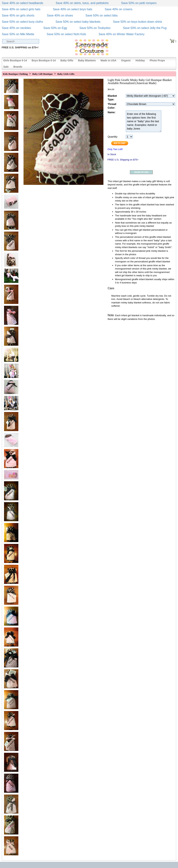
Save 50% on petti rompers (139, 3)
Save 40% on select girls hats (21, 9)
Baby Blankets (87, 60)
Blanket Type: (112, 98)
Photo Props (157, 60)
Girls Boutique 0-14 (15, 60)
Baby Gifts (67, 60)
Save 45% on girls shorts (18, 15)
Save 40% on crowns (118, 9)
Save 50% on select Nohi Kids (66, 34)
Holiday (140, 60)
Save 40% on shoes (60, 15)
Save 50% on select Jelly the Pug (145, 28)
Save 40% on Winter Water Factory (121, 34)
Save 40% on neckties (16, 28)
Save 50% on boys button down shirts (138, 22)
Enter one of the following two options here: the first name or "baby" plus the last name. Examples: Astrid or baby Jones (144, 121)
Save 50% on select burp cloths (22, 22)
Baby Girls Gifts (66, 74)
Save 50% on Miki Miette (18, 34)
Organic (126, 60)
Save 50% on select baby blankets (78, 22)
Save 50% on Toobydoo (95, 28)
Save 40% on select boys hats (73, 9)
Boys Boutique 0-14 (44, 60)
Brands (18, 67)
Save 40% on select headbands (23, 3)
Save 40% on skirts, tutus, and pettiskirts (82, 3)
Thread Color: (112, 106)
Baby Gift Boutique (43, 74)
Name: (112, 112)
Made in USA (109, 60)
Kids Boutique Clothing (15, 74)
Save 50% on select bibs (101, 15)
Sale (6, 67)
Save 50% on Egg (55, 28)
